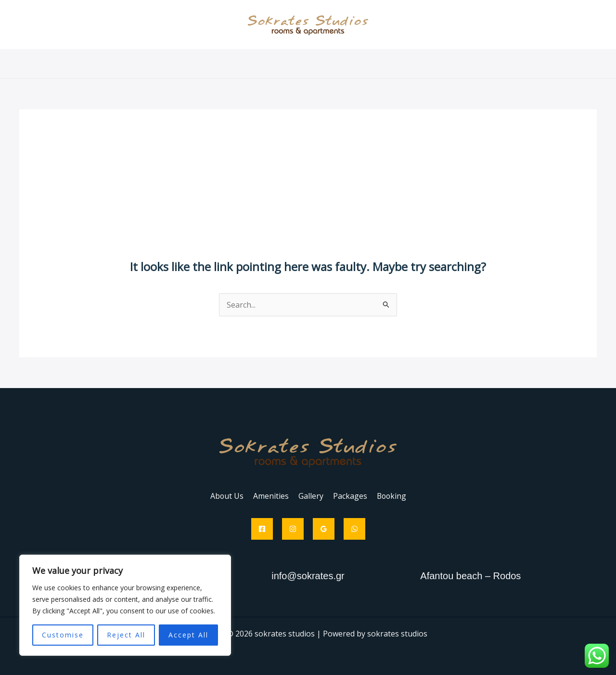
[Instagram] (293, 529)
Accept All (188, 635)
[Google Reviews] (324, 529)
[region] (125, 605)
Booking (403, 64)
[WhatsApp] (354, 529)
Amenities (265, 64)
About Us (215, 64)
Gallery (310, 64)
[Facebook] (262, 529)
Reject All (126, 635)
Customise (63, 635)
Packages (355, 64)
